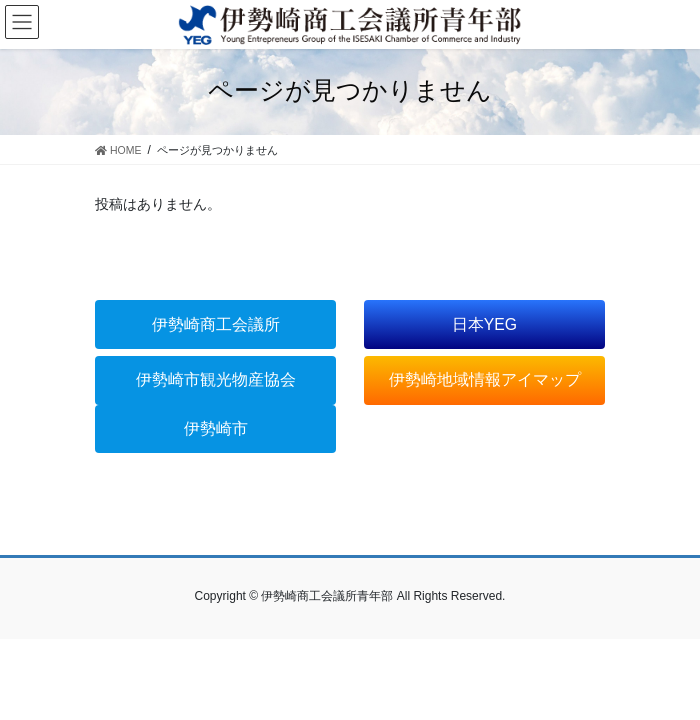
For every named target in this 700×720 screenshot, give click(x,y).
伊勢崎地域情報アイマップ (485, 379)
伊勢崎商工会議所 (216, 324)
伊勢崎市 (216, 428)
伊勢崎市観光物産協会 (216, 379)
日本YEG (484, 324)
